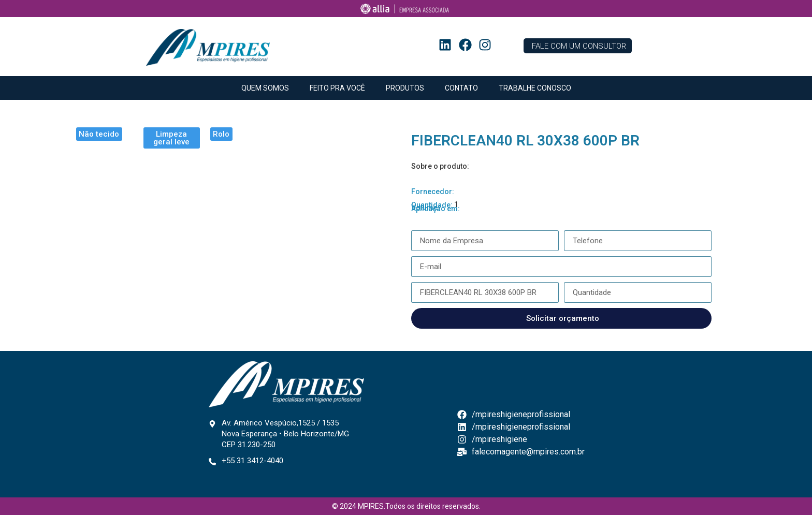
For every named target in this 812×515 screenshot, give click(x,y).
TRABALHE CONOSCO (535, 88)
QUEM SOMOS (265, 88)
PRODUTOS (405, 88)
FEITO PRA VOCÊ (337, 88)
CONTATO (461, 88)
